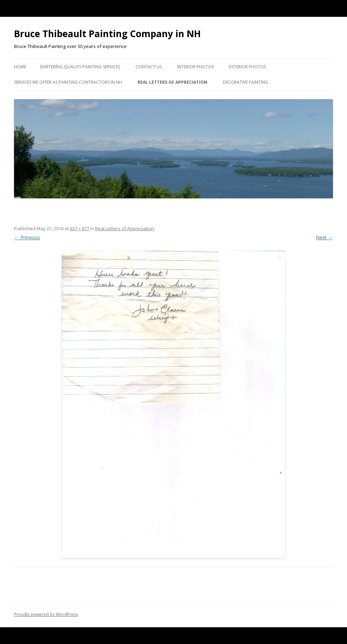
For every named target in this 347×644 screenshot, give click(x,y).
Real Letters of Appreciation (172, 82)
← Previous (27, 237)
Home (20, 67)
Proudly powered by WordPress (46, 614)
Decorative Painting (245, 82)
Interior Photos (195, 67)
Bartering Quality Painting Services (80, 67)
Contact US (149, 67)
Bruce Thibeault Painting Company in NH (107, 34)
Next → (324, 237)
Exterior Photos (248, 67)
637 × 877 (79, 228)
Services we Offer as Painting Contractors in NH (68, 82)
